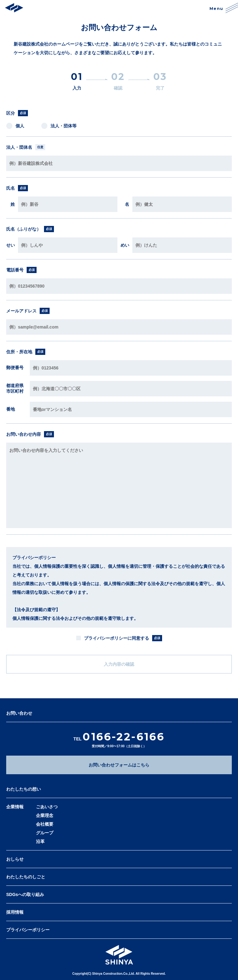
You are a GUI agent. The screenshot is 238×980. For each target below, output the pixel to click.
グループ (45, 833)
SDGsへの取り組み (25, 894)
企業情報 (15, 807)
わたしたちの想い (24, 789)
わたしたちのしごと (26, 877)
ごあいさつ (47, 807)
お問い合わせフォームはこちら (119, 765)
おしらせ (15, 859)
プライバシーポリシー (28, 930)
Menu (224, 8)
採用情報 (15, 912)
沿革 (40, 841)
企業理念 (45, 815)
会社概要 (45, 824)
